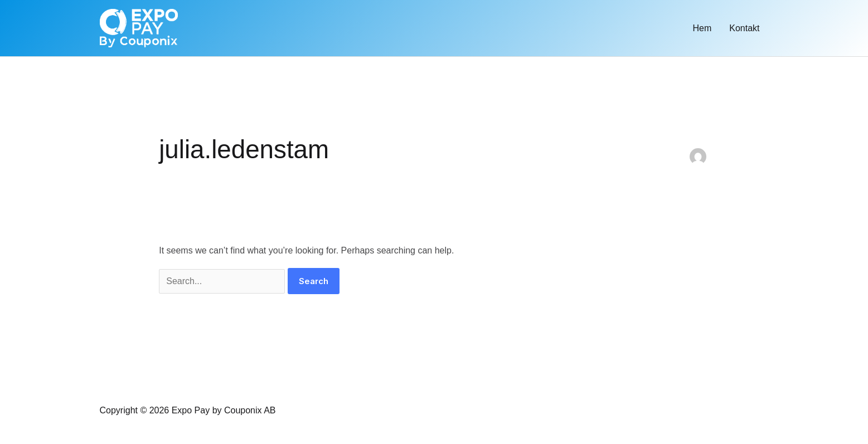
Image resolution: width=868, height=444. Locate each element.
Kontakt (744, 28)
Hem (702, 28)
